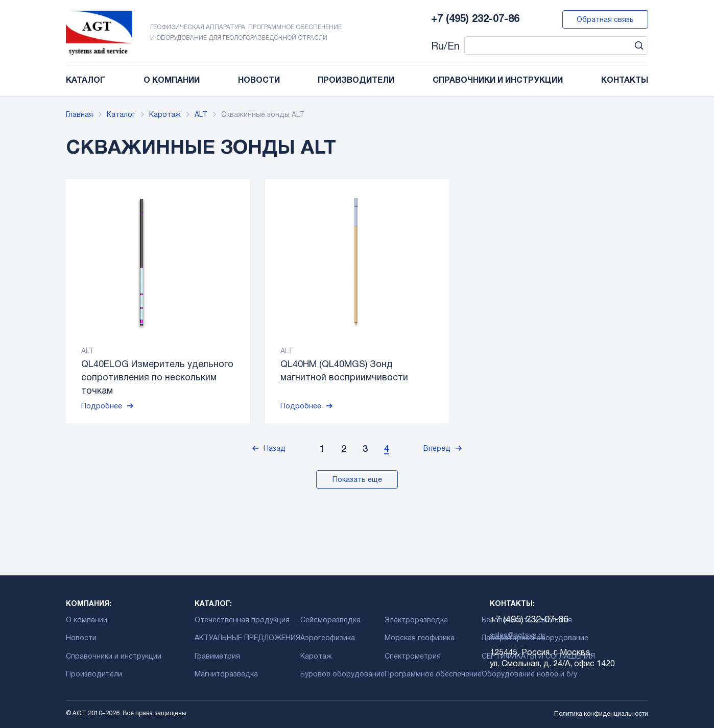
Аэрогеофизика (328, 638)
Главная (79, 115)
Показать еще (357, 480)
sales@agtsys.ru (517, 636)
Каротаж (165, 115)
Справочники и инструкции (498, 81)
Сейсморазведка (330, 621)
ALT (201, 115)
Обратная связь (605, 20)
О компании (172, 81)
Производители (356, 81)
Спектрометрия (413, 657)
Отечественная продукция (242, 621)
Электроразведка (416, 621)
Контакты (625, 81)
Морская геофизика (420, 638)
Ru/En (445, 47)
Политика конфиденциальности (601, 714)
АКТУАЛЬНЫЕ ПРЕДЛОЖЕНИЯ (247, 638)
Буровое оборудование (342, 675)
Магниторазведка (226, 675)
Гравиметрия (217, 657)
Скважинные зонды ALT (263, 115)
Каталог (86, 81)
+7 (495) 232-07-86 (475, 19)
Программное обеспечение (433, 675)
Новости (259, 81)
